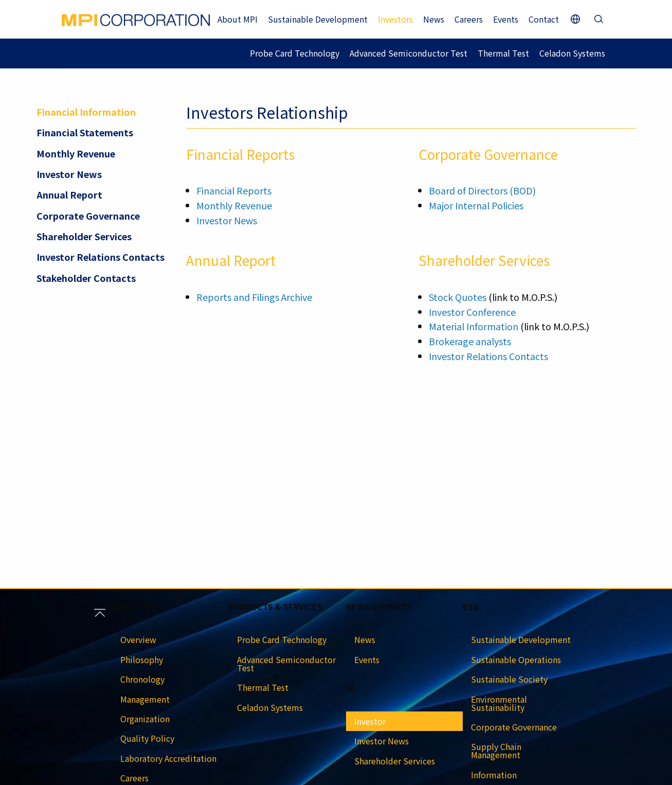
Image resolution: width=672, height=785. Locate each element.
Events (506, 19)
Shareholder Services (84, 236)
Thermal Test (503, 53)
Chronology (142, 679)
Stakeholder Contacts (86, 278)
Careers (469, 19)
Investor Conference (472, 312)
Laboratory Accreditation (168, 758)
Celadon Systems (572, 53)
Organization (145, 719)
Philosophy (142, 659)
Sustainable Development (318, 19)
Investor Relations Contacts (101, 257)
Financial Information (86, 112)
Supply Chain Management (496, 751)
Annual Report (69, 194)
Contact (544, 19)
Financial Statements (85, 132)
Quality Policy (147, 738)
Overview (138, 639)
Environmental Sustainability (499, 703)
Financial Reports (234, 190)
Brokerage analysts (470, 341)
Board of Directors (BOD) (482, 190)
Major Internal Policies (476, 205)
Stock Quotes (458, 297)
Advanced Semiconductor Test (408, 53)
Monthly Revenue (76, 153)
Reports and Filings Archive (254, 297)
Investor (370, 721)
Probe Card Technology (295, 53)
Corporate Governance (88, 216)
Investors (395, 19)
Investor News (69, 174)
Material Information (474, 326)
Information (494, 775)
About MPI (238, 19)
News (434, 19)
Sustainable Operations (516, 659)
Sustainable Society (509, 679)
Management (145, 699)
